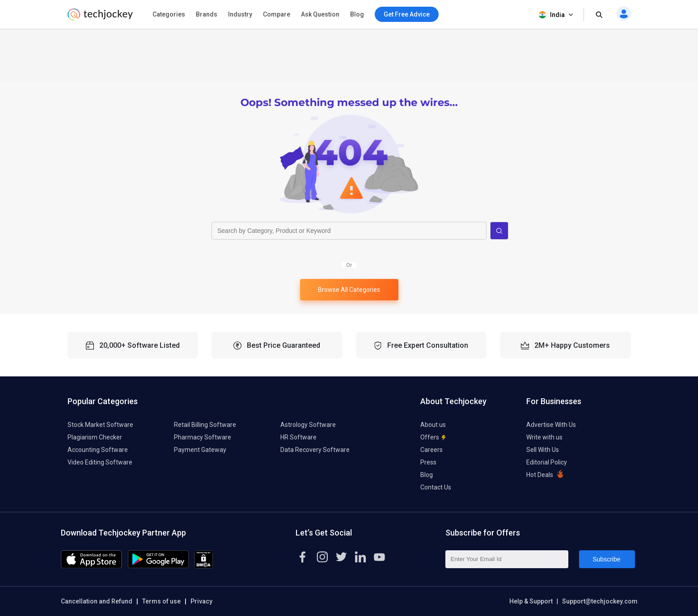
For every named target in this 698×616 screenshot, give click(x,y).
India (557, 15)
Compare (277, 14)
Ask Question (320, 14)
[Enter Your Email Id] (507, 559)
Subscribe (606, 559)
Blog (357, 14)
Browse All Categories (349, 290)
